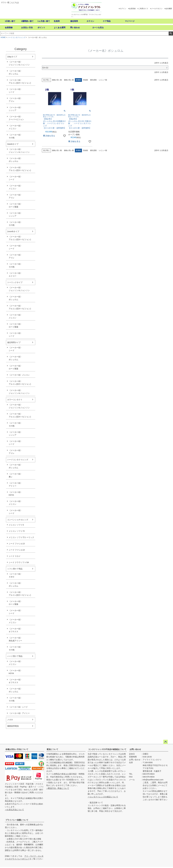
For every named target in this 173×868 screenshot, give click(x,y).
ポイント (41, 27)
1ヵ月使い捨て (44, 21)
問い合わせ (75, 27)
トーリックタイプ (15, 282)
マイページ (130, 21)
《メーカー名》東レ (15, 475)
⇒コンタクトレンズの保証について (103, 797)
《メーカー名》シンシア (15, 109)
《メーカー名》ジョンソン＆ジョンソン (19, 63)
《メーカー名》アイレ (15, 100)
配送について (53, 749)
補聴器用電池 (13, 726)
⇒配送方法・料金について (58, 788)
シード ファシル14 (17, 550)
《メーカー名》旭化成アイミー (15, 639)
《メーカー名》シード (15, 91)
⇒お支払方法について (14, 810)
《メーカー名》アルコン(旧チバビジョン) (20, 81)
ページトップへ (166, 742)
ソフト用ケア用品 (15, 569)
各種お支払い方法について (17, 749)
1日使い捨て (10, 21)
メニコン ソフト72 (17, 531)
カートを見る (98, 27)
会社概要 (169, 9)
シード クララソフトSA (19, 562)
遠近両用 (74, 21)
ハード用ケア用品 (15, 656)
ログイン (123, 9)
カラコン (90, 21)
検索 (171, 33)
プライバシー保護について (17, 820)
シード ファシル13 (17, 544)
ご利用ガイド (143, 9)
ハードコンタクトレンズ (16, 37)
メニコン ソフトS (16, 525)
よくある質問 (60, 27)
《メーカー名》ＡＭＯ (15, 575)
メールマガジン (157, 9)
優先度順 (93, 80)
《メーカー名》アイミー (15, 484)
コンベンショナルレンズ (18, 520)
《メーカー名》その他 (15, 136)
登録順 (85, 80)
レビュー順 (103, 80)
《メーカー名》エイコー (15, 275)
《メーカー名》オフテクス (15, 630)
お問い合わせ (135, 749)
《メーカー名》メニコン (15, 127)
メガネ (10, 720)
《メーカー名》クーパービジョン (16, 118)
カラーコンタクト (15, 400)
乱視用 (57, 21)
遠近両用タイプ (14, 342)
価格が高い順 (69, 80)
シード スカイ (15, 556)
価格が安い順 (57, 80)
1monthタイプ (13, 231)
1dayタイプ (12, 57)
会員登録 (132, 9)
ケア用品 (107, 21)
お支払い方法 (27, 27)
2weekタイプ (13, 144)
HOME (3, 37)
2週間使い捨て (27, 21)
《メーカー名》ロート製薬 (15, 205)
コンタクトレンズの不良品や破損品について (107, 749)
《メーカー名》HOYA (15, 494)
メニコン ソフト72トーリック (21, 537)
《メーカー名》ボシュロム (15, 72)
